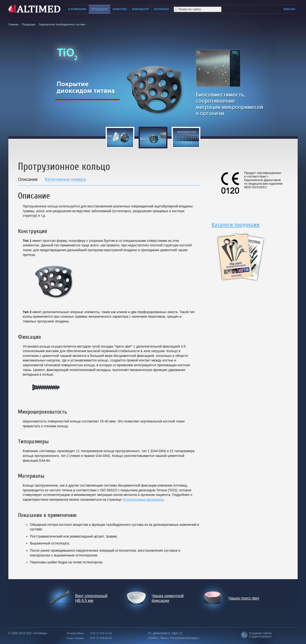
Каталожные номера (65, 179)
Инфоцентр (140, 9)
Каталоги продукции (235, 225)
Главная (13, 24)
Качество (120, 9)
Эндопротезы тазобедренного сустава (62, 24)
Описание (28, 179)
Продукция (100, 9)
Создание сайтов (260, 633)
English (289, 9)
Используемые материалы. (144, 500)
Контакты (161, 9)
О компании (77, 9)
